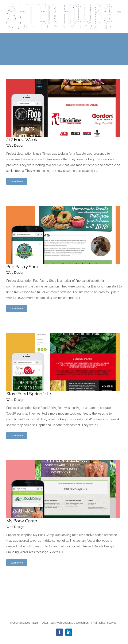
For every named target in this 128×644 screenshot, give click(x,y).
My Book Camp (22, 521)
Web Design (15, 146)
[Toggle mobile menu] (119, 13)
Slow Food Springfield (29, 394)
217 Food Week (22, 139)
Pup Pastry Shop (23, 267)
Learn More (17, 181)
